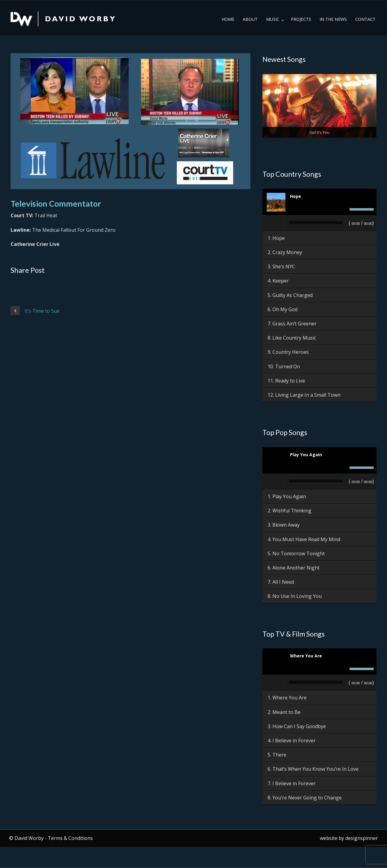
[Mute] (343, 209)
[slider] (316, 223)
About (250, 19)
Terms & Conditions (70, 838)
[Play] (273, 223)
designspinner (362, 838)
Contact (365, 19)
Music (273, 19)
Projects (301, 19)
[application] (319, 224)
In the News (333, 19)
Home (228, 19)
